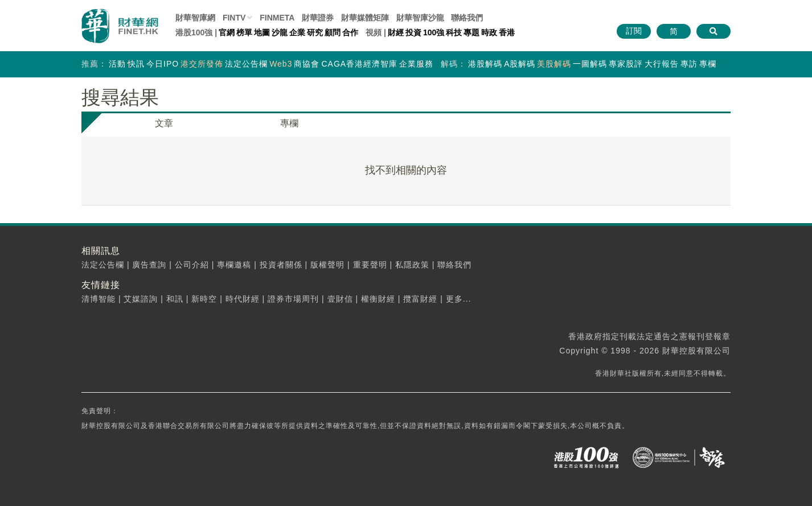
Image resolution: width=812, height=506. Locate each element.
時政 (489, 32)
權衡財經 (378, 299)
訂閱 (634, 31)
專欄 (708, 64)
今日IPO (163, 64)
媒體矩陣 (365, 18)
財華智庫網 (195, 18)
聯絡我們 (467, 18)
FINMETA (277, 18)
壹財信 (340, 299)
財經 (396, 32)
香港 (507, 32)
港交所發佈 (202, 64)
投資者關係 (281, 265)
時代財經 (243, 299)
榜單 (244, 32)
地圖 (262, 32)
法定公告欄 (246, 64)
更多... (459, 299)
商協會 (307, 64)
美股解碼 (554, 64)
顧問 (333, 32)
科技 (454, 32)
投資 (413, 32)
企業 (297, 32)
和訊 (175, 299)
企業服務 (416, 64)
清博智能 (99, 299)
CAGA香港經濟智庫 (359, 64)
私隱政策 (412, 265)
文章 (164, 123)
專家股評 (626, 64)
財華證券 (318, 18)
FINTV (234, 18)
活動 (117, 64)
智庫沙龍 (420, 18)
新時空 (204, 299)
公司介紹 (192, 265)
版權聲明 (327, 265)
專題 (471, 32)
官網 (227, 32)
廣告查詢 (149, 265)
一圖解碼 (590, 64)
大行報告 (662, 64)
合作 (350, 32)
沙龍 (280, 32)
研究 (315, 32)
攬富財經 (420, 299)
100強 (434, 32)
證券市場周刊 (293, 299)
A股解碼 (520, 64)
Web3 (281, 64)
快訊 (136, 64)
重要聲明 (370, 265)
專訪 (689, 64)
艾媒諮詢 (141, 299)
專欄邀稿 (234, 265)
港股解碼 (485, 64)
